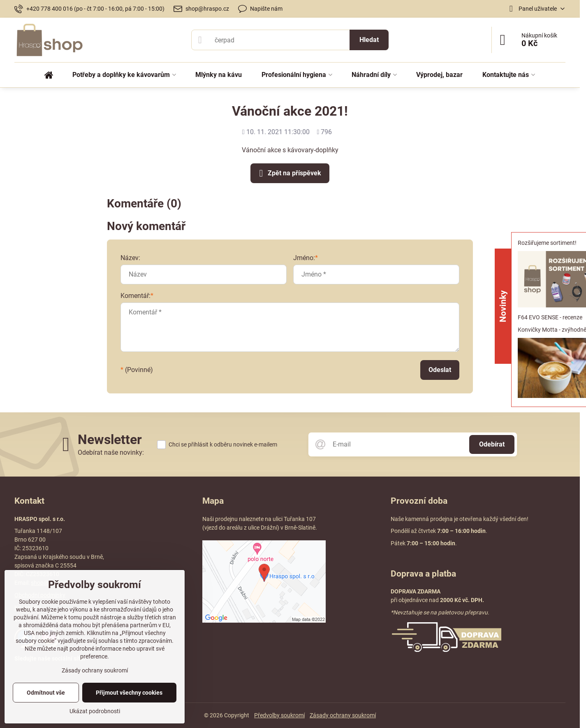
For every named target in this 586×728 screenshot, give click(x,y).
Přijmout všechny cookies (129, 693)
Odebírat (492, 444)
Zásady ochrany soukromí (343, 715)
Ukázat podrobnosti (95, 711)
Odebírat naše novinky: (111, 452)
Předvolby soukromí (279, 715)
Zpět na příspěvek (289, 173)
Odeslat (440, 370)
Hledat (369, 40)
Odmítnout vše (46, 693)
